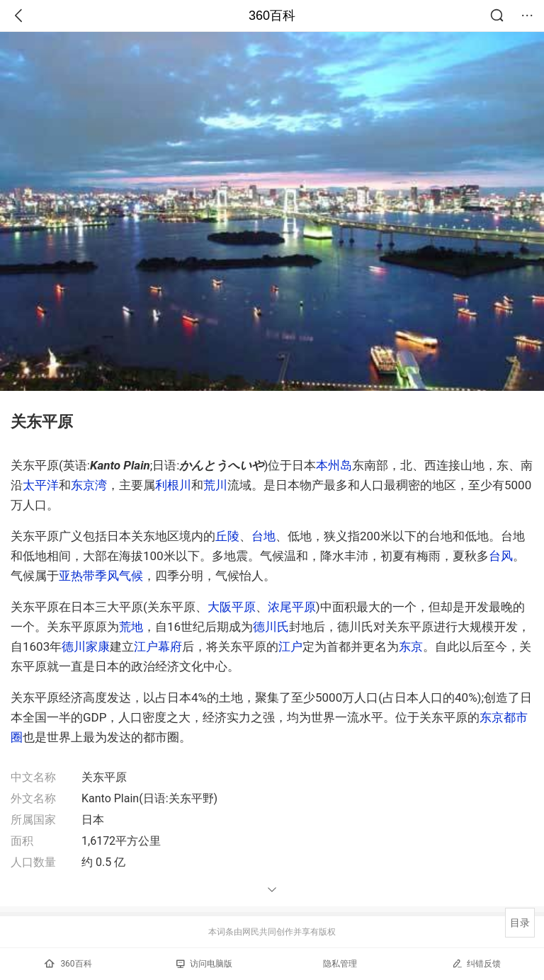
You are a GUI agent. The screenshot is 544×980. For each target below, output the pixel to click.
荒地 (131, 627)
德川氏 (271, 627)
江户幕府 (158, 646)
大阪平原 (232, 607)
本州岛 (334, 465)
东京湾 (89, 485)
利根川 (173, 485)
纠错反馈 (476, 963)
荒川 (215, 485)
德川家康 (86, 646)
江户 (290, 646)
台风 (501, 556)
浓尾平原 (292, 607)
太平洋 (41, 485)
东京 (411, 646)
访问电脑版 (204, 964)
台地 (263, 536)
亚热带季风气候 (101, 576)
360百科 (272, 16)
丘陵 (227, 536)
